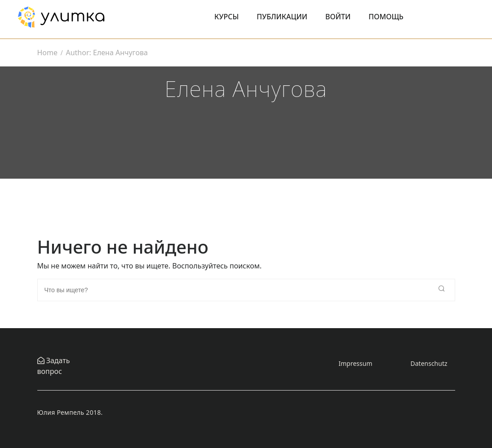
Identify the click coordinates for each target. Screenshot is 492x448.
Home (48, 53)
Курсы (226, 17)
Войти (338, 17)
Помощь (386, 17)
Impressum (356, 363)
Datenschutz (429, 363)
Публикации (282, 17)
